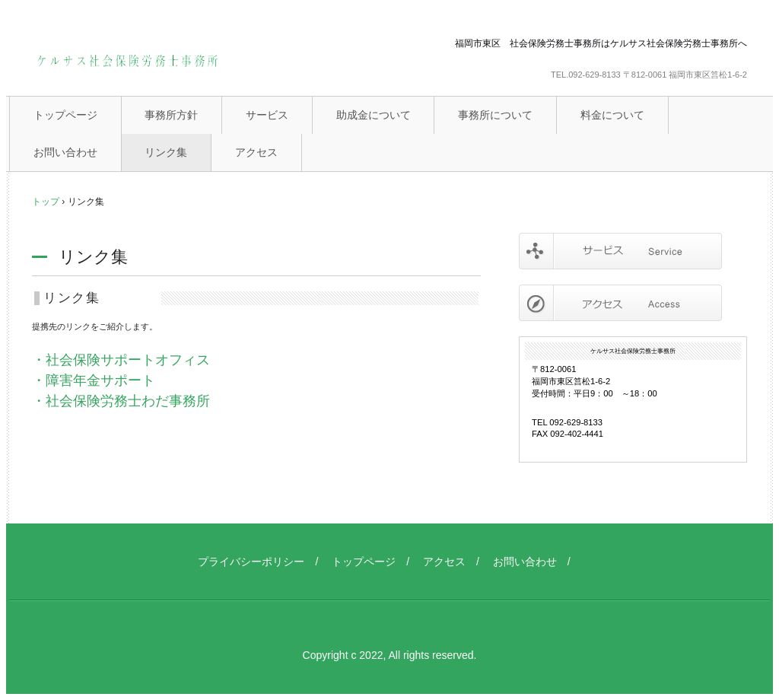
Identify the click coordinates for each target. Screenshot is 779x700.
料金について (612, 115)
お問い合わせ (65, 152)
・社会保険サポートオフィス (121, 360)
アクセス (256, 152)
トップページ (65, 115)
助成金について (374, 115)
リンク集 (166, 152)
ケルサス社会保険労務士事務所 (127, 62)
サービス (267, 115)
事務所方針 (171, 115)
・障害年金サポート (94, 380)
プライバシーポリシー (251, 562)
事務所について (495, 115)
